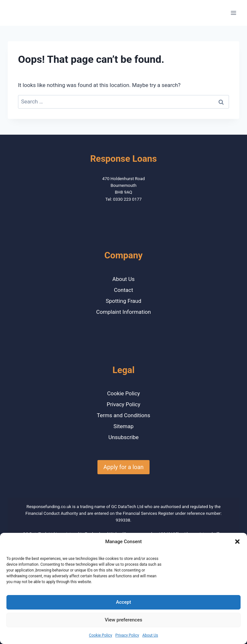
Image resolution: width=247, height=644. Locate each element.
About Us (150, 635)
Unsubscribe (123, 437)
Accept (123, 602)
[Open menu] (233, 13)
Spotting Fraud (124, 301)
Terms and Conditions (123, 415)
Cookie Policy (101, 635)
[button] (237, 542)
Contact (123, 290)
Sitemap (124, 426)
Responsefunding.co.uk (49, 507)
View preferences (123, 620)
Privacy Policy (127, 635)
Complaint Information (123, 312)
